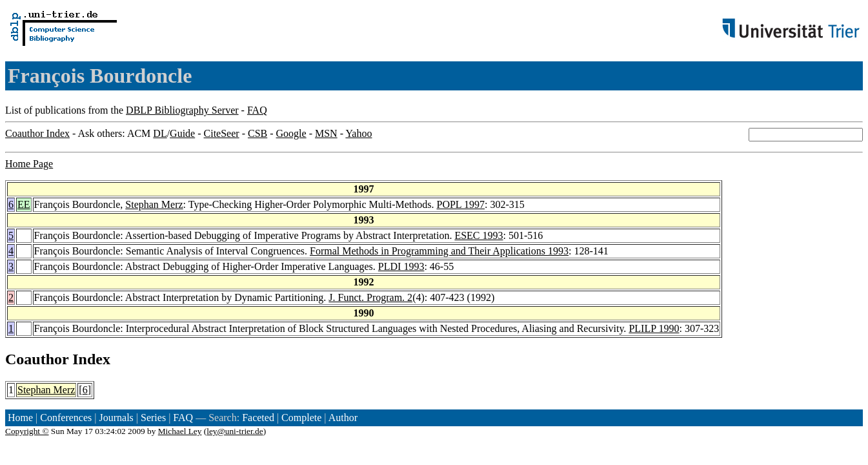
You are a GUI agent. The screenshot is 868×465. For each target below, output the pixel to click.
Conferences (66, 418)
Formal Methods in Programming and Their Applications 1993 (439, 251)
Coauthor (37, 359)
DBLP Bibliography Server (182, 110)
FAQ (257, 110)
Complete (301, 418)
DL (160, 133)
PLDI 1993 (401, 266)
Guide (182, 133)
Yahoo (358, 133)
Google (291, 133)
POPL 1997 (460, 204)
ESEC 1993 (479, 235)
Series (153, 418)
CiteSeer (222, 133)
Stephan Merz (154, 204)
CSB (257, 133)
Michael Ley (180, 431)
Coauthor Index (37, 133)
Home (20, 418)
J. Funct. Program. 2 (370, 297)
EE (24, 204)
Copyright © (27, 431)
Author (343, 418)
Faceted (258, 418)
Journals (116, 418)
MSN (326, 133)
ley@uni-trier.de (235, 431)
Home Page (29, 164)
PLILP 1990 (654, 328)
